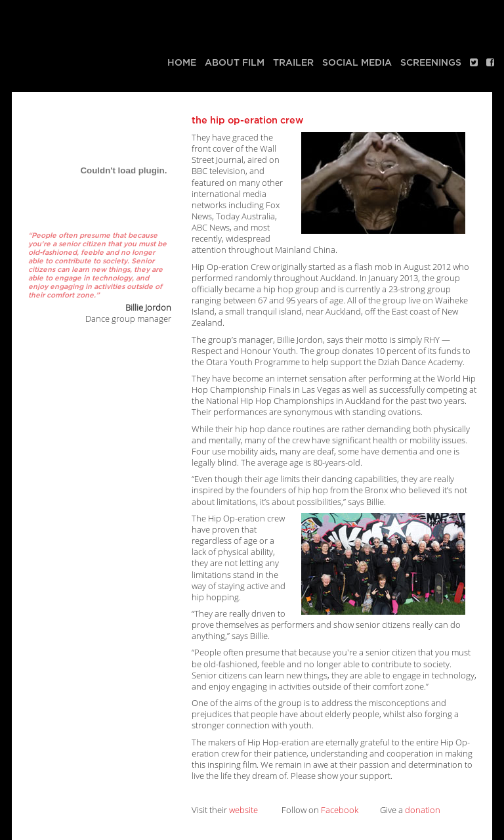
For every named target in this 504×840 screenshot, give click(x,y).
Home (182, 63)
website (243, 810)
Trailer (293, 63)
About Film (235, 63)
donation (423, 810)
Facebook (340, 810)
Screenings (431, 63)
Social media (357, 63)
